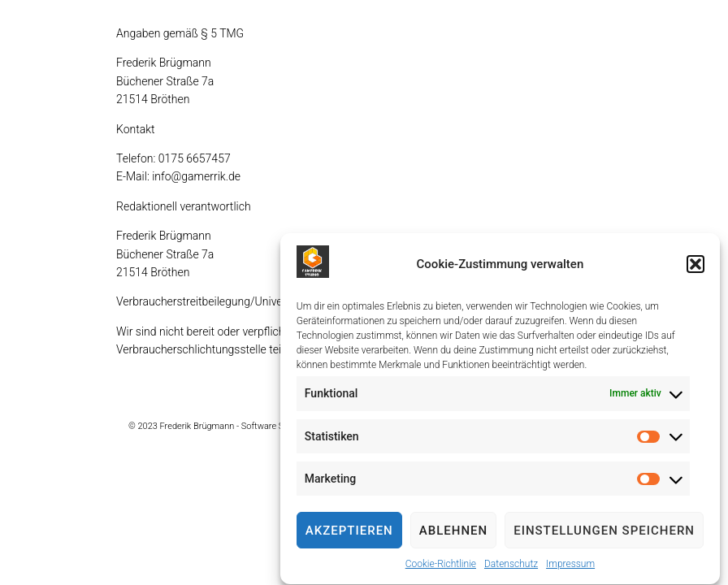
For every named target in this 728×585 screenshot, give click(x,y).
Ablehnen (453, 532)
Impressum (570, 566)
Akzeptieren (349, 532)
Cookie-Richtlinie (441, 566)
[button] (695, 266)
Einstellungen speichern (604, 532)
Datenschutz (511, 566)
